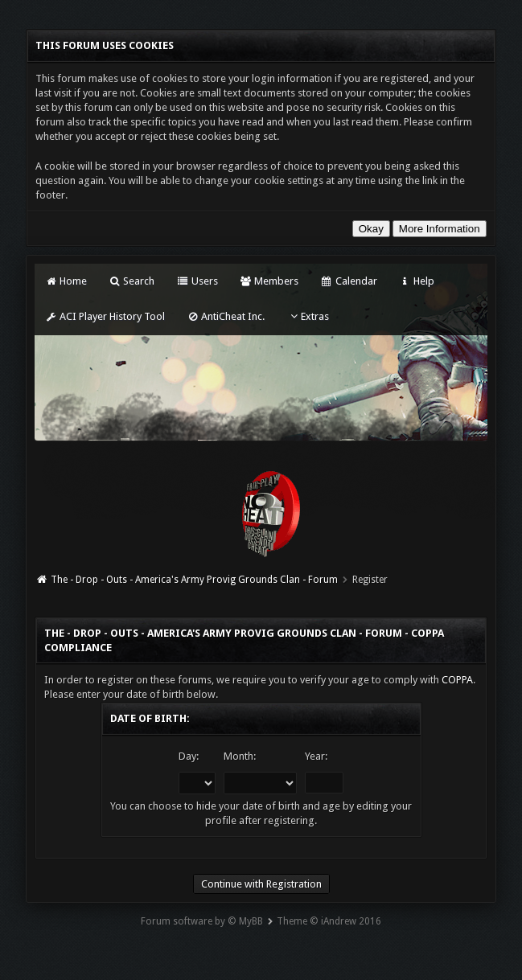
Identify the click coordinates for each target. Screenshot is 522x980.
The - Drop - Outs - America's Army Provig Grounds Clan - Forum (194, 580)
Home (65, 281)
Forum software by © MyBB (202, 921)
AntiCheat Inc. (226, 316)
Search (132, 281)
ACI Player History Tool (104, 316)
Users (197, 281)
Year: (316, 756)
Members (269, 281)
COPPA (457, 680)
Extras (308, 316)
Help (417, 281)
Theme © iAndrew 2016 (329, 921)
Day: (189, 756)
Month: (240, 756)
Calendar (348, 281)
